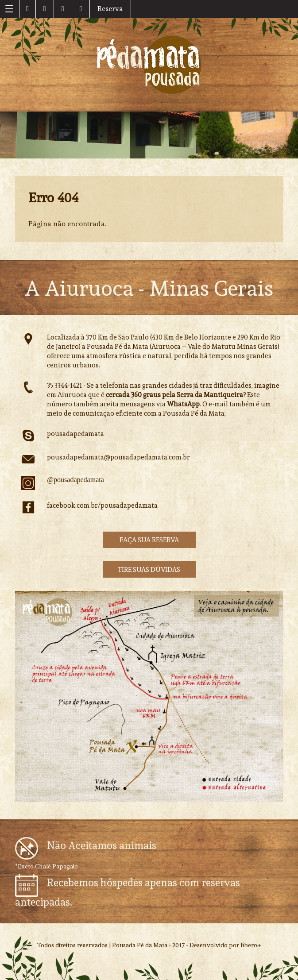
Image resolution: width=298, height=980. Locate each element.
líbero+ (251, 945)
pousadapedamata (75, 434)
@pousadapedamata (75, 480)
